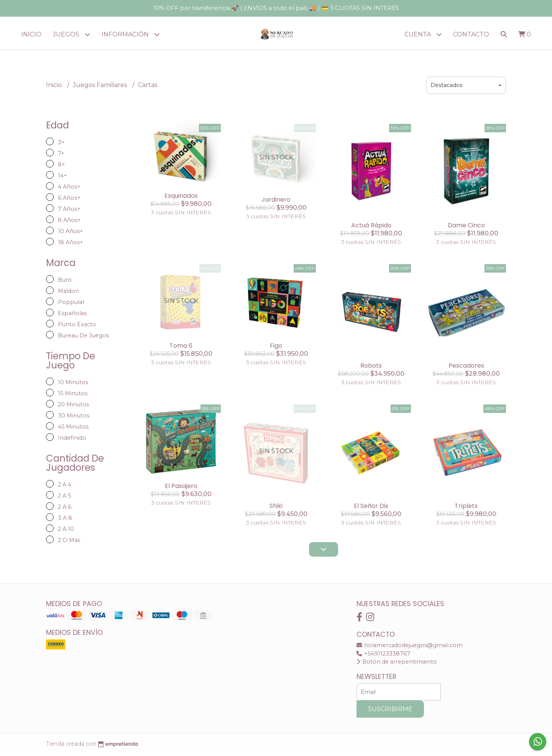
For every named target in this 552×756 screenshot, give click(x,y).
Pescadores (466, 367)
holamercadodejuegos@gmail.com (410, 647)
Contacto (471, 34)
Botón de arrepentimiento (397, 664)
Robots (371, 367)
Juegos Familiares (101, 87)
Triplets (466, 508)
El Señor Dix (371, 508)
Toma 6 (181, 348)
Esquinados (181, 198)
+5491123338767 (383, 656)
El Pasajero (181, 488)
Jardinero (276, 201)
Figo (276, 348)
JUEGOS (71, 34)
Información (131, 34)
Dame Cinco (466, 227)
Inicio (31, 34)
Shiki (276, 508)
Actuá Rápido (371, 227)
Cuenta (423, 34)
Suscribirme (390, 711)
